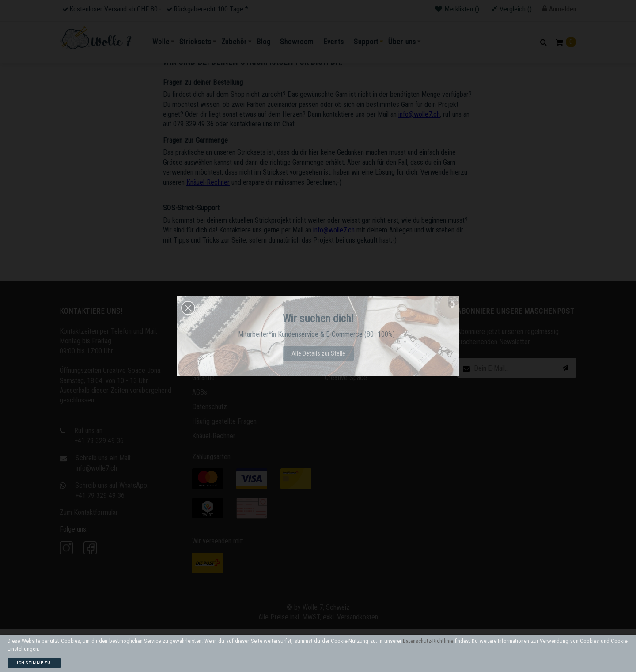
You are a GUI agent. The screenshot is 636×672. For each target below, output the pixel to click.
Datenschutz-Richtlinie (428, 641)
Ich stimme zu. (34, 663)
